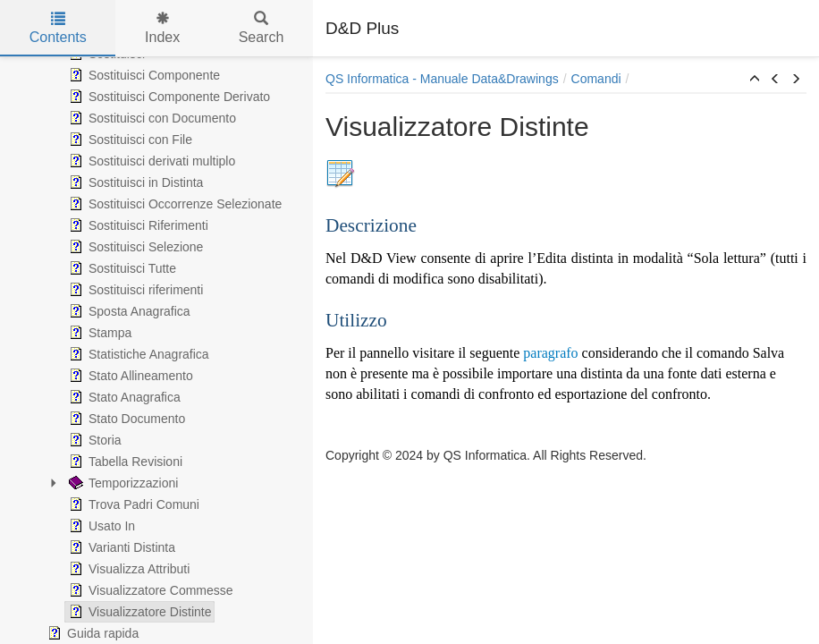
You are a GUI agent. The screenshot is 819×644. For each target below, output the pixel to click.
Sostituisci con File (129, 140)
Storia (93, 440)
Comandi (596, 79)
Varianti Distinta (120, 547)
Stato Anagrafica (123, 397)
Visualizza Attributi (127, 569)
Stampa (98, 333)
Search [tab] (262, 28)
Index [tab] (162, 28)
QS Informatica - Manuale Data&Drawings (442, 79)
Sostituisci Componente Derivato (168, 97)
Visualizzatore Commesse (149, 590)
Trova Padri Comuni (132, 504)
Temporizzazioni (122, 483)
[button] (755, 80)
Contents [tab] (58, 28)
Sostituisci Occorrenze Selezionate (173, 204)
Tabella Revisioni (124, 462)
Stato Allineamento (129, 376)
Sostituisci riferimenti (134, 290)
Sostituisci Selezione (134, 247)
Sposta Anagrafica (128, 311)
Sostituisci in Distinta (134, 182)
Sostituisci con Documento (151, 118)
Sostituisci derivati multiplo (150, 161)
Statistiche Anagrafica (137, 354)
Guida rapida (91, 633)
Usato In (100, 526)
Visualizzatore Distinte (138, 612)
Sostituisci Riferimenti (137, 225)
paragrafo (550, 353)
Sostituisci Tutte (121, 268)
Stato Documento (125, 419)
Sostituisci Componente (143, 75)
